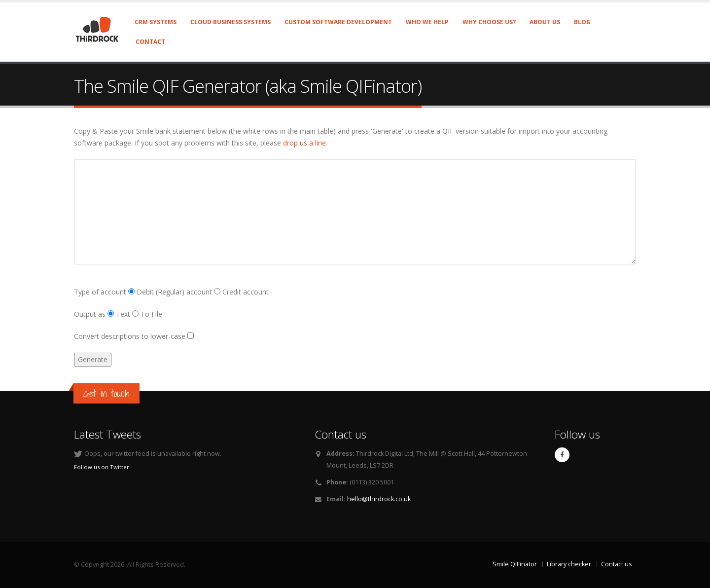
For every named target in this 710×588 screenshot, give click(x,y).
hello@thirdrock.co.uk (379, 499)
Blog (582, 22)
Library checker (569, 564)
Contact (150, 42)
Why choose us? (489, 22)
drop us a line (304, 143)
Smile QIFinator (515, 564)
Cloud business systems (231, 22)
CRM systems (156, 22)
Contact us (617, 564)
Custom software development (338, 22)
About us (545, 22)
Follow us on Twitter (102, 467)
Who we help (427, 22)
